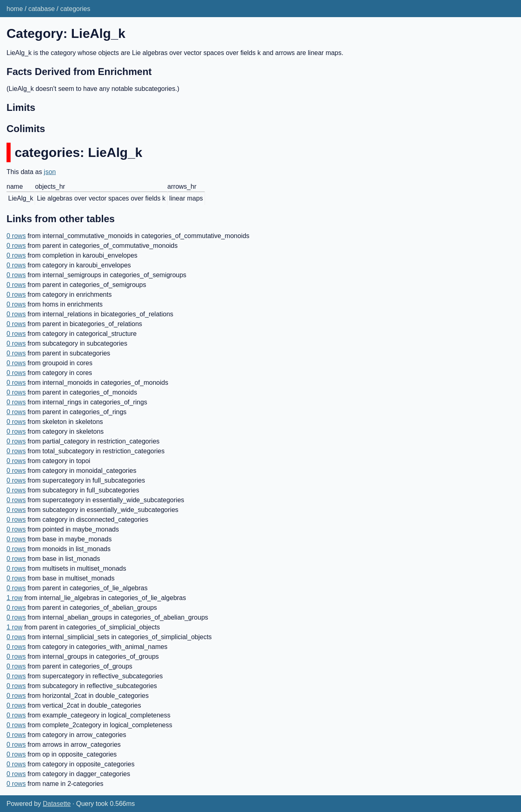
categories (75, 9)
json (50, 172)
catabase (41, 9)
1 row (14, 598)
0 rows (16, 236)
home (15, 9)
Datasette (57, 804)
